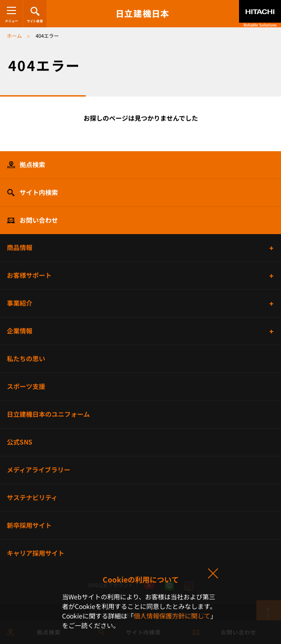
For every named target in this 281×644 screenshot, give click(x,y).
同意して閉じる (213, 574)
